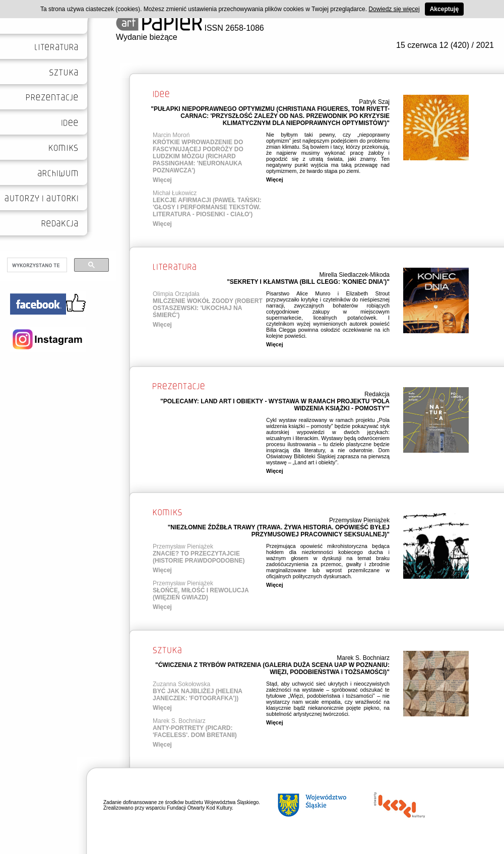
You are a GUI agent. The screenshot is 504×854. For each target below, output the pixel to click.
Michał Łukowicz (175, 193)
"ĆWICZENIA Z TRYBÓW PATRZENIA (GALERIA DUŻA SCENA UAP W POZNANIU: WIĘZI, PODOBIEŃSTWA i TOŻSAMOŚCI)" (272, 668)
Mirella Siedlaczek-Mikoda (355, 275)
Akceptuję (444, 9)
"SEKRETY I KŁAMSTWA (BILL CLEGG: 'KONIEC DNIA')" (308, 282)
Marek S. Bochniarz (363, 658)
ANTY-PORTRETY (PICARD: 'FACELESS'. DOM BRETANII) (195, 731)
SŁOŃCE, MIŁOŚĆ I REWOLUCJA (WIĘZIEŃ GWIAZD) (201, 594)
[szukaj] (36, 265)
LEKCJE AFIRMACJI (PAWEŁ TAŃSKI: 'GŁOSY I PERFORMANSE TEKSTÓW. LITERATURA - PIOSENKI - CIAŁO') (207, 207)
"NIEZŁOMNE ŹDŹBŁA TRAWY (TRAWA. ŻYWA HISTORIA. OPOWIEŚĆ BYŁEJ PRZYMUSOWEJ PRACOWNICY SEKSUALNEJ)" (279, 531)
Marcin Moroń (171, 135)
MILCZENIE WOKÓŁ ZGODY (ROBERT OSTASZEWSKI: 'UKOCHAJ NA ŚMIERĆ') (208, 308)
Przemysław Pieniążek (359, 520)
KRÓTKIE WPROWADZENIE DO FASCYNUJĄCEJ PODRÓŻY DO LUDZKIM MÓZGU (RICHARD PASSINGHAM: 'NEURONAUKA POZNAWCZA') (198, 156)
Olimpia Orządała (176, 294)
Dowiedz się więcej (394, 9)
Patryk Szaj (374, 102)
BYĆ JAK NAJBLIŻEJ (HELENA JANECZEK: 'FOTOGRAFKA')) (198, 695)
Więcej (162, 180)
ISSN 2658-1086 (190, 28)
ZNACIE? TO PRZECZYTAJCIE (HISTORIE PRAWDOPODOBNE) (199, 557)
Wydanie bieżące (147, 37)
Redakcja (377, 394)
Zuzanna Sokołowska (181, 684)
